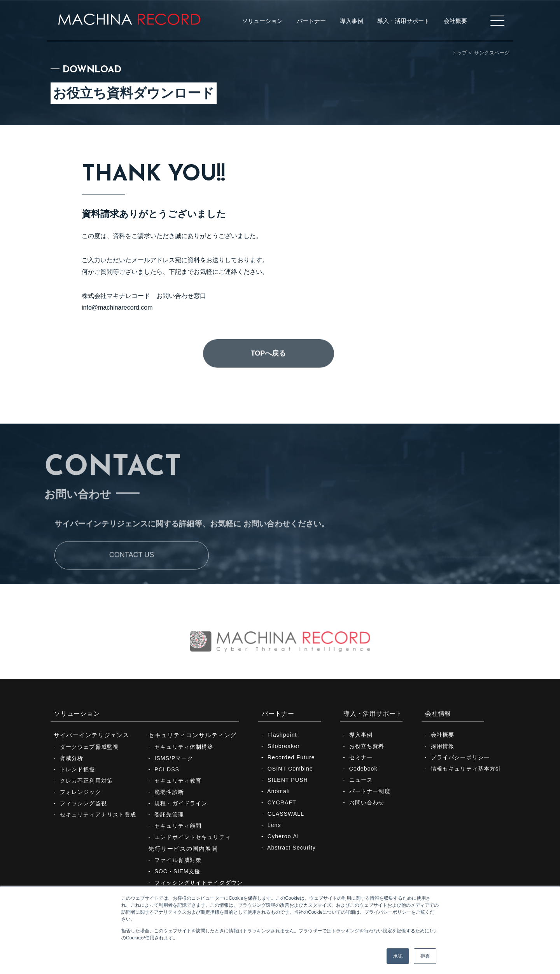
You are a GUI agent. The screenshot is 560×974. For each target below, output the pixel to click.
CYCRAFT (282, 802)
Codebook (363, 769)
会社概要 (443, 735)
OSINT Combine (290, 769)
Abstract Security (291, 848)
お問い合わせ (367, 802)
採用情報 (443, 746)
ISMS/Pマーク (174, 758)
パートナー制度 (370, 791)
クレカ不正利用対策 (86, 781)
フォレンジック (80, 792)
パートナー (278, 714)
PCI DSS (167, 769)
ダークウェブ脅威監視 (89, 747)
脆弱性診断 (169, 792)
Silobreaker (284, 746)
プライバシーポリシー (460, 757)
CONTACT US (132, 581)
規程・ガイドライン (181, 803)
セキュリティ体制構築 (184, 747)
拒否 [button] (425, 956)
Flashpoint (282, 735)
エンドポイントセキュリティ (193, 837)
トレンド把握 (78, 769)
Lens (274, 825)
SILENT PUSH (288, 780)
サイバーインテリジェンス (92, 735)
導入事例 (361, 735)
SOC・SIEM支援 (177, 871)
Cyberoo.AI (283, 836)
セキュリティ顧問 (178, 826)
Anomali (278, 791)
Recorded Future (291, 757)
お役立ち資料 (367, 746)
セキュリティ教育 (178, 781)
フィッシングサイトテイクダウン (199, 883)
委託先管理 (169, 815)
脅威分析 (72, 758)
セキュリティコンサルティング (192, 735)
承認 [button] (398, 956)
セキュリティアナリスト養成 (98, 815)
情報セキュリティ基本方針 (466, 769)
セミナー (361, 757)
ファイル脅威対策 (178, 860)
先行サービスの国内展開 (183, 849)
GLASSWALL (286, 814)
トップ (459, 53)
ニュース (361, 780)
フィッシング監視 (83, 803)
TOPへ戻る (269, 379)
